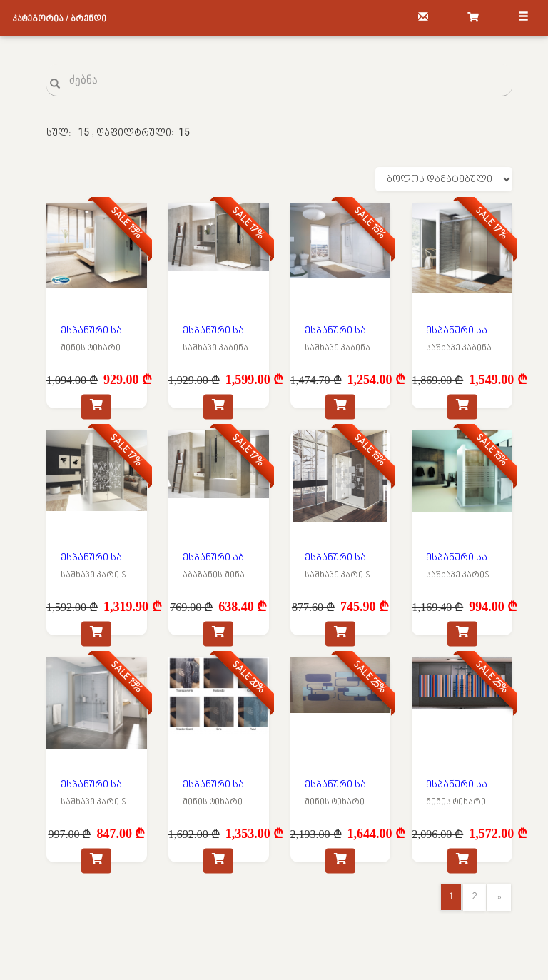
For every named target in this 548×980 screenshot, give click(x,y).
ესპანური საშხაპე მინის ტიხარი (98, 331)
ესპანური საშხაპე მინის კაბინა (220, 331)
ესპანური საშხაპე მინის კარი (98, 558)
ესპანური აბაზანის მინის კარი (220, 558)
